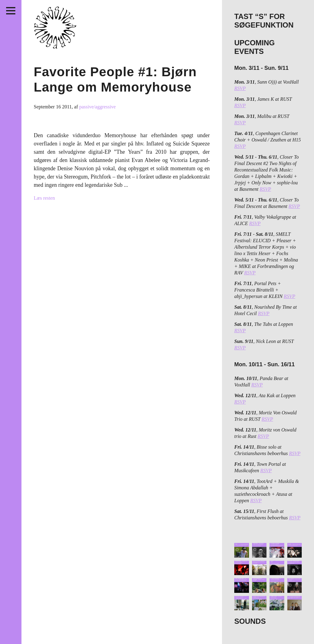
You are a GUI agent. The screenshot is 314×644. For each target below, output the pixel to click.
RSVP (240, 88)
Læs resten (44, 198)
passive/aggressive (97, 107)
